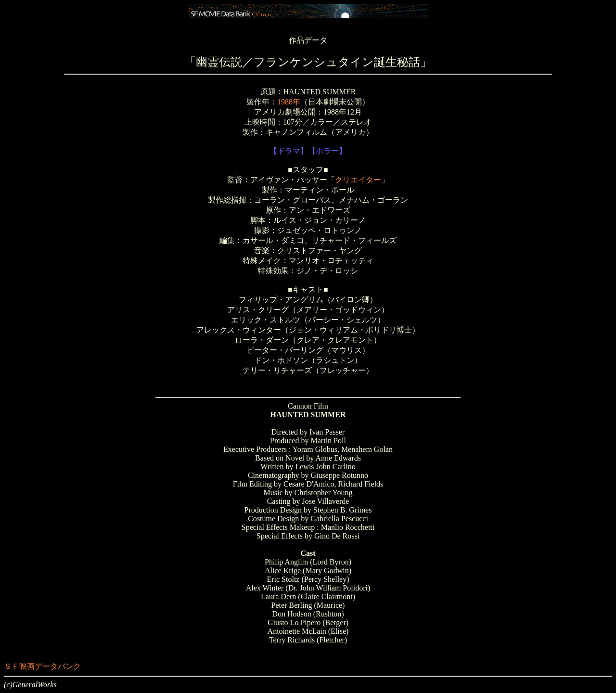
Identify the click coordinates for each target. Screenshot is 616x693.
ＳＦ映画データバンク (42, 666)
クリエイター (358, 180)
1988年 (289, 102)
